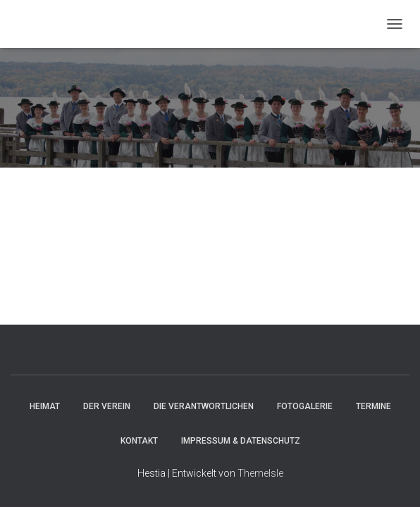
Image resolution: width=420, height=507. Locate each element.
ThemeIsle (260, 473)
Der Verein (107, 406)
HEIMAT (45, 406)
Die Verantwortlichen (204, 406)
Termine (373, 406)
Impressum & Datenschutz (241, 441)
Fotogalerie (305, 406)
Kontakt (139, 441)
